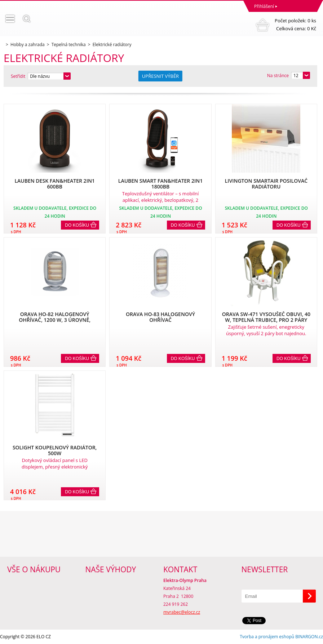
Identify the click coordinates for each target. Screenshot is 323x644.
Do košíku (77, 225)
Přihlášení (264, 6)
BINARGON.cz (309, 637)
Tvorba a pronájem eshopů (267, 637)
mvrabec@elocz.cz (182, 612)
